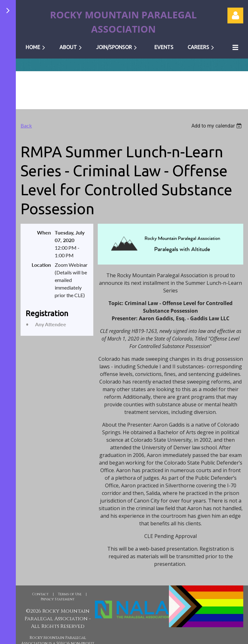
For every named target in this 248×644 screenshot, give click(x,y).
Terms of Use (70, 594)
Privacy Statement (58, 599)
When (44, 232)
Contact (40, 594)
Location (41, 265)
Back (26, 125)
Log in (235, 16)
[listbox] (217, 126)
